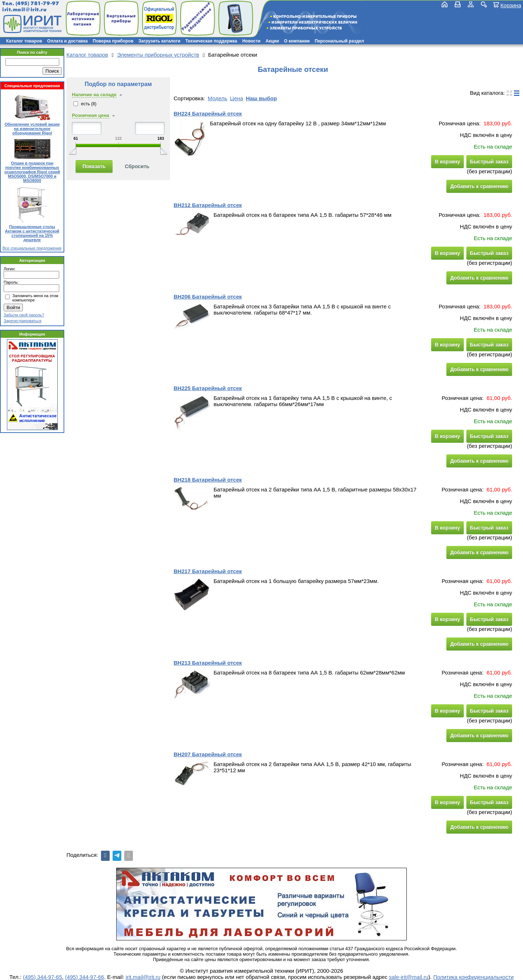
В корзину (447, 162)
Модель (218, 98)
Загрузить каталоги (159, 41)
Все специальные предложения (32, 248)
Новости (251, 41)
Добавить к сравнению (479, 186)
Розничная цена (91, 115)
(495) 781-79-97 (37, 3)
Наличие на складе (94, 95)
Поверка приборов (113, 41)
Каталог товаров (24, 41)
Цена (236, 98)
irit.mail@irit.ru (25, 10)
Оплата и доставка (68, 41)
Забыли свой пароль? (24, 315)
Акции (272, 41)
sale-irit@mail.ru (409, 977)
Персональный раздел (340, 41)
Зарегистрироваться (23, 321)
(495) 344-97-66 (85, 977)
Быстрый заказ (489, 162)
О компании (297, 41)
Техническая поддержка (211, 41)
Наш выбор (261, 98)
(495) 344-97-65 (42, 977)
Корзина (511, 5)
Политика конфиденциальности (473, 977)
